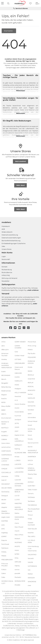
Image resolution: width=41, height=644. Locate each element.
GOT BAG (18, 359)
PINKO (30, 349)
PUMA (30, 367)
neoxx (17, 550)
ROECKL (31, 386)
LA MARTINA (19, 468)
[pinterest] (29, 328)
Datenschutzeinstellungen (11, 238)
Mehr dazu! (21, 185)
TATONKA (31, 497)
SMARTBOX (32, 456)
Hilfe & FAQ (6, 275)
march (17, 531)
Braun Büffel (6, 406)
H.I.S (16, 400)
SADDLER (31, 398)
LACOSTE (18, 464)
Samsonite (32, 406)
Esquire (4, 540)
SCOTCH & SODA (31, 430)
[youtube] (20, 328)
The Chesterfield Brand (34, 510)
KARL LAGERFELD (19, 440)
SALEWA (31, 402)
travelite (31, 533)
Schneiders (32, 417)
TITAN (30, 519)
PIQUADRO (32, 357)
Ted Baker (31, 501)
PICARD (17, 585)
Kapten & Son (19, 435)
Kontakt (4, 267)
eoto (3, 525)
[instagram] (25, 328)
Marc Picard (19, 527)
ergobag (4, 533)
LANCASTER (19, 472)
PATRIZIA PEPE (20, 581)
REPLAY (31, 383)
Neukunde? (6, 259)
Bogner (4, 395)
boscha (4, 398)
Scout (30, 435)
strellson (31, 482)
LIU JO (17, 496)
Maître (17, 513)
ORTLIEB (18, 562)
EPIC (3, 529)
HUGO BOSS (19, 412)
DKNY (4, 503)
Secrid (30, 447)
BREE (3, 410)
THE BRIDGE (32, 505)
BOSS (3, 402)
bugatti (4, 432)
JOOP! (17, 427)
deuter (4, 499)
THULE (30, 515)
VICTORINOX (32, 566)
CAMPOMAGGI (7, 455)
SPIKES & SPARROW (31, 469)
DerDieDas (5, 492)
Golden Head (19, 356)
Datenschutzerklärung (10, 235)
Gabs (3, 577)
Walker (30, 574)
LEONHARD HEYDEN (19, 485)
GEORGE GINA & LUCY (7, 582)
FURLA (4, 570)
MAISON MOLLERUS (19, 508)
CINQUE (4, 469)
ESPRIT (4, 536)
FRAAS (4, 556)
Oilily (17, 558)
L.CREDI (18, 460)
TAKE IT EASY (32, 490)
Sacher (30, 394)
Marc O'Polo (19, 535)
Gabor (4, 573)
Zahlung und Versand (9, 278)
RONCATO (31, 390)
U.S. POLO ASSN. (31, 541)
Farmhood (5, 544)
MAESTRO (18, 503)
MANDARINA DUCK (19, 518)
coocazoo (5, 476)
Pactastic (18, 577)
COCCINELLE (6, 472)
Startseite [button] (9, 31)
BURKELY (5, 435)
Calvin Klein (6, 443)
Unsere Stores (7, 249)
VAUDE (30, 562)
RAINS (30, 371)
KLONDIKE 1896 (20, 453)
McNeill (17, 539)
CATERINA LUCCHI (5, 460)
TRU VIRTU (31, 536)
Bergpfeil (5, 383)
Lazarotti (18, 480)
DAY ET (4, 480)
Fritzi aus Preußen (5, 565)
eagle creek (6, 517)
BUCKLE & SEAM (5, 423)
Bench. (4, 379)
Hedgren (18, 389)
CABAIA (4, 439)
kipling (17, 449)
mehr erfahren (33, 290)
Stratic (30, 478)
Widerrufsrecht (7, 232)
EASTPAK (5, 521)
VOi (29, 570)
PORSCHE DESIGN (31, 362)
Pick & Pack (32, 342)
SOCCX (30, 460)
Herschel (18, 396)
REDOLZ (31, 375)
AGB (3, 229)
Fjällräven (5, 548)
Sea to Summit (33, 443)
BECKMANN (6, 375)
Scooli (30, 425)
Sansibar (31, 410)
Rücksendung (7, 270)
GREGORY (18, 373)
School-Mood (32, 421)
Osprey (17, 566)
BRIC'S (4, 414)
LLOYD (17, 499)
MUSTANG (18, 542)
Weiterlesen (21, 91)
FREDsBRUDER (7, 560)
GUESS (17, 377)
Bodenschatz (6, 391)
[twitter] (16, 328)
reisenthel (31, 379)
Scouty (30, 439)
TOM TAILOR (32, 529)
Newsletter (6, 281)
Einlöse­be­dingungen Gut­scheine (14, 243)
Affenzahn (5, 349)
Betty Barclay (6, 387)
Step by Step (32, 474)
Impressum (6, 226)
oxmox (17, 570)
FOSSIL (4, 552)
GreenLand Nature (19, 368)
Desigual (5, 496)
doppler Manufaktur (6, 512)
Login (4, 256)
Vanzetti (31, 558)
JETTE (17, 423)
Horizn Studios (20, 404)
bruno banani (6, 418)
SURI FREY (31, 486)
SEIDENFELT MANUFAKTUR (33, 452)
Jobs (3, 246)
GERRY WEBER (20, 342)
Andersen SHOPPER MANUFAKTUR (7, 365)
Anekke (4, 359)
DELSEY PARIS (7, 488)
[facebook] (12, 328)
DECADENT (6, 484)
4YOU (3, 342)
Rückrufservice (7, 272)
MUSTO (17, 546)
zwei (29, 585)
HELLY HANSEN (20, 392)
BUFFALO (5, 428)
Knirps (17, 456)
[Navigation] (3, 3)
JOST (16, 431)
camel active (6, 447)
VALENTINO (32, 554)
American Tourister (5, 355)
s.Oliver (30, 464)
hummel (18, 416)
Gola (16, 352)
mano (17, 523)
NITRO (17, 554)
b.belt (3, 371)
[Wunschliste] (31, 3)
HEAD (17, 385)
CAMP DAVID (6, 451)
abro (3, 346)
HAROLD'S (18, 381)
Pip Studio (31, 353)
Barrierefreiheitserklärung (11, 241)
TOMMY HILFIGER (31, 524)
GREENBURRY (20, 363)
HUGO (17, 408)
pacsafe (17, 573)
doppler (4, 507)
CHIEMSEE (5, 465)
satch (30, 413)
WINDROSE (32, 582)
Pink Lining (32, 346)
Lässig (17, 476)
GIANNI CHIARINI (18, 347)
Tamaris (31, 493)
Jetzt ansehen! (21, 161)
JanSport (18, 420)
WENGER (31, 578)
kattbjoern (18, 445)
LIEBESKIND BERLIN (19, 491)
